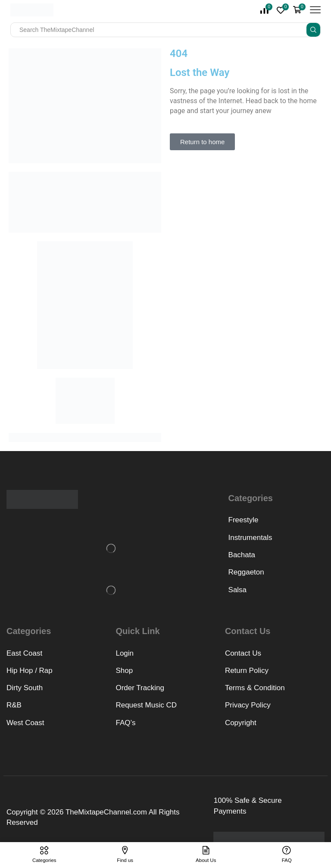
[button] (202, 142)
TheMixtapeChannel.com (106, 812)
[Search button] (313, 30)
